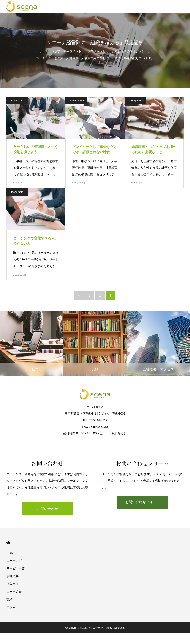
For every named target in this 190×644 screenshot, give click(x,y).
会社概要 (13, 576)
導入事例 (13, 584)
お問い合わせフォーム (142, 502)
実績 (9, 599)
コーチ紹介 (14, 592)
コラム (11, 607)
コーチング (14, 561)
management (76, 101)
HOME (8, 543)
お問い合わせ (47, 509)
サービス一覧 (16, 568)
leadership (17, 101)
